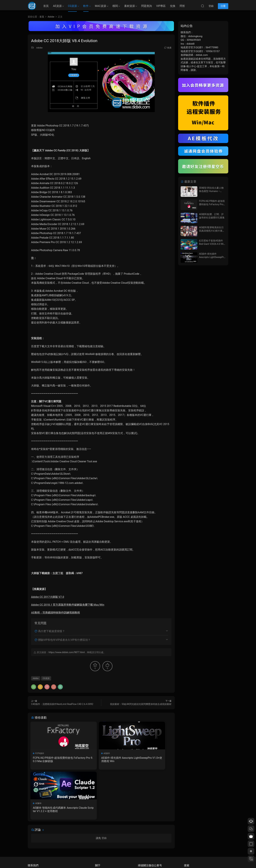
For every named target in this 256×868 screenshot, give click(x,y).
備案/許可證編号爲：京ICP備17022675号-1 (128, 860)
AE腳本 (135, 753)
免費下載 (58, 573)
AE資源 (57, 6)
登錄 (104, 790)
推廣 (169, 48)
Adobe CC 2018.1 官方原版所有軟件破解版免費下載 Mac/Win (68, 605)
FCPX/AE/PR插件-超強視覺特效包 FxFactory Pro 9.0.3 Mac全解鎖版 (52, 760)
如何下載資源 (101, 836)
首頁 (46, 6)
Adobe (39, 48)
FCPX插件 (40, 753)
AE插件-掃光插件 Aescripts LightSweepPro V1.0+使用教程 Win (101, 759)
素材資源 (130, 6)
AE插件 (87, 753)
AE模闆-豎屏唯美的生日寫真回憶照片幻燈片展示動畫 (212, 231)
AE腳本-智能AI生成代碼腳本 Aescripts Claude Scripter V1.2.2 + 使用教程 (149, 760)
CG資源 (72, 6)
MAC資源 (101, 6)
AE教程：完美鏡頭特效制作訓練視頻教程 (55, 613)
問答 (182, 6)
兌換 (173, 6)
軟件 (86, 6)
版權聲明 (99, 846)
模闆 (115, 6)
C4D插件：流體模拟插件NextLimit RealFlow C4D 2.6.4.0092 (62, 704)
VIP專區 (161, 6)
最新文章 (188, 182)
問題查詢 (147, 6)
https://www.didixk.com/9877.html (67, 652)
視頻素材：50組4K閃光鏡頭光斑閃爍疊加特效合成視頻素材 (141, 704)
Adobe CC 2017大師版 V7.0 (48, 597)
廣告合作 (99, 850)
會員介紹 (99, 841)
